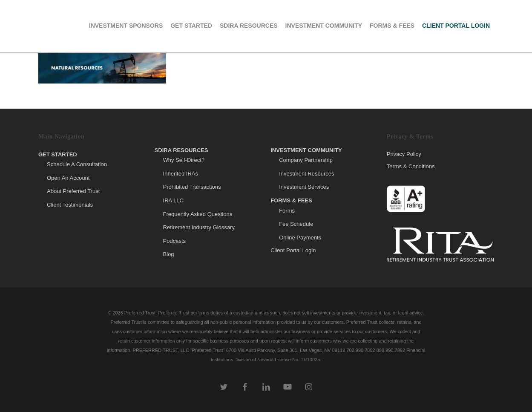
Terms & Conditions (411, 166)
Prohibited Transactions (192, 187)
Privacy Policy (404, 154)
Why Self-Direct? (184, 160)
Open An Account (68, 178)
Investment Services (304, 187)
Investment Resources (306, 174)
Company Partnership (306, 160)
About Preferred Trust (73, 191)
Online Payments (300, 238)
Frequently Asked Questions (198, 214)
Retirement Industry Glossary (199, 227)
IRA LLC (173, 200)
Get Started (58, 154)
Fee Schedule (296, 224)
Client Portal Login (293, 250)
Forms (287, 211)
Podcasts (174, 241)
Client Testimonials (70, 205)
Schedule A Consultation (77, 164)
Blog (169, 254)
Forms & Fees (291, 200)
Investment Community (306, 150)
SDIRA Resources (181, 150)
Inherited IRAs (181, 174)
